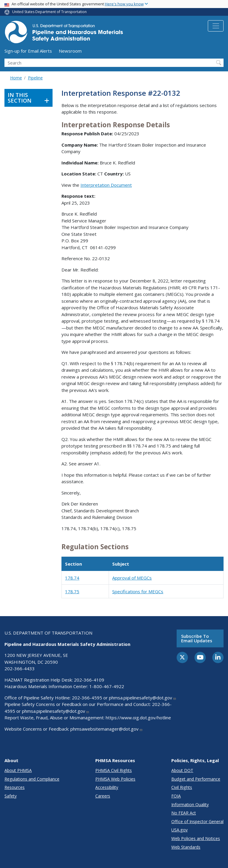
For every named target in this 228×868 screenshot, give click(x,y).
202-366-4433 (20, 668)
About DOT (182, 770)
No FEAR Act (184, 813)
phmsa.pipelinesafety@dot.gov (143, 698)
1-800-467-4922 (107, 686)
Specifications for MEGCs (138, 591)
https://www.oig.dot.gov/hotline (138, 718)
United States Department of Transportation (49, 12)
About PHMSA (18, 770)
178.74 (72, 578)
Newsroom (70, 51)
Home (16, 78)
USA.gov (179, 830)
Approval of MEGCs (132, 578)
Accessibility (107, 787)
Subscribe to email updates (197, 638)
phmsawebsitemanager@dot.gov (107, 729)
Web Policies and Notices (196, 838)
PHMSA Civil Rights (114, 770)
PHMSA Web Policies (115, 779)
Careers (103, 796)
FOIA (176, 796)
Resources (15, 787)
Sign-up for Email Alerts (28, 51)
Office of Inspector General (197, 821)
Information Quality (190, 805)
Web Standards (186, 847)
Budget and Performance (196, 779)
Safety (11, 796)
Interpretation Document (106, 185)
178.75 (72, 591)
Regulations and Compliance (32, 779)
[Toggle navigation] (216, 26)
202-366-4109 (89, 680)
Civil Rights (182, 787)
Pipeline (35, 78)
